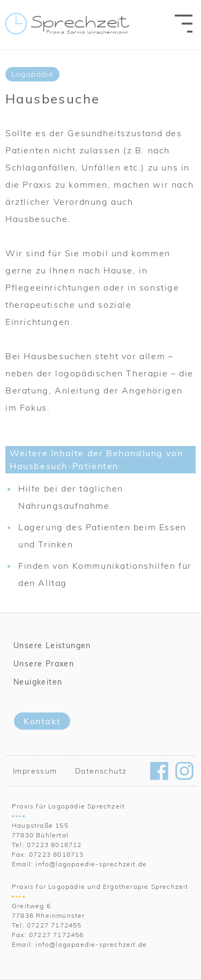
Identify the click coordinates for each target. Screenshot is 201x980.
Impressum (35, 771)
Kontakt (42, 721)
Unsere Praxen (44, 664)
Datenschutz (101, 771)
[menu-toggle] (184, 23)
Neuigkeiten (38, 682)
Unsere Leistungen (52, 645)
